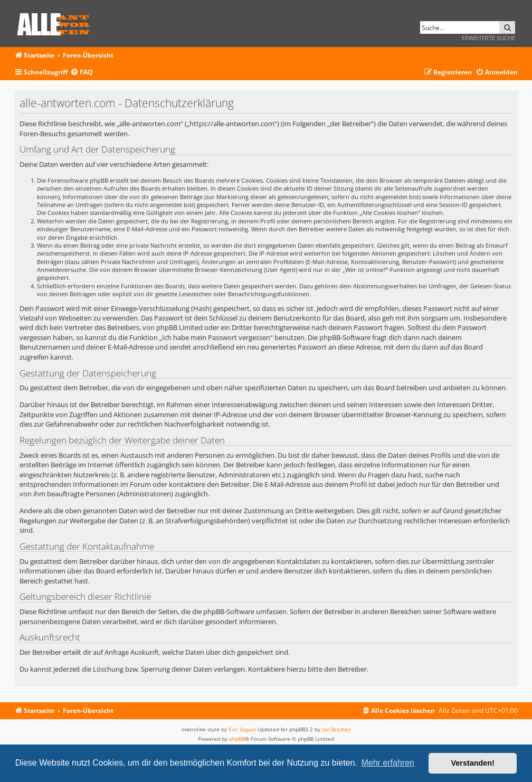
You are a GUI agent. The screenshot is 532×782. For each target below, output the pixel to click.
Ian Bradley (336, 729)
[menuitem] (82, 73)
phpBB (237, 739)
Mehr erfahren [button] (388, 763)
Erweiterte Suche (488, 38)
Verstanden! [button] (473, 763)
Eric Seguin (242, 729)
